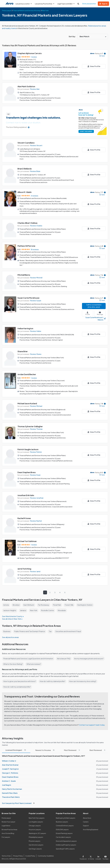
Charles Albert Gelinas (27, 223)
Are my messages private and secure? (89, 659)
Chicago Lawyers (35, 826)
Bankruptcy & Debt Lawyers (66, 818)
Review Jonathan (37, 498)
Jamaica (23, 610)
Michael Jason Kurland (27, 403)
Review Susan (36, 301)
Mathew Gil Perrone (26, 246)
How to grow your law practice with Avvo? (20, 681)
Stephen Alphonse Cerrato (30, 53)
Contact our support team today (92, 725)
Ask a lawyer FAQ (64, 659)
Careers (86, 822)
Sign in (103, 4)
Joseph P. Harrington (10, 769)
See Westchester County (12, 616)
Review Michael (36, 406)
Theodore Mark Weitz (11, 797)
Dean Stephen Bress (27, 472)
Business (7, 631)
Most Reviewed (73, 750)
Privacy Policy (18, 856)
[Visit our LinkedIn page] (98, 857)
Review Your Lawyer (8, 822)
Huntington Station (85, 605)
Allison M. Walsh (25, 192)
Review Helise (36, 331)
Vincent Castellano (26, 143)
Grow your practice (89, 4)
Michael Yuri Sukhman (27, 541)
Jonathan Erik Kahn (26, 495)
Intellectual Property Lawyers (66, 845)
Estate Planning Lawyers (64, 833)
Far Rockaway (44, 605)
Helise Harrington (25, 328)
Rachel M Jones (24, 518)
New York (34, 610)
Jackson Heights (10, 610)
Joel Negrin (7, 785)
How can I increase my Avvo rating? (83, 681)
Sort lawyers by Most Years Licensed (18, 803)
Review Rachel (36, 521)
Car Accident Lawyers (63, 837)
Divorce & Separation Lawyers (66, 841)
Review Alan (35, 89)
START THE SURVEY (86, 131)
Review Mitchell (36, 278)
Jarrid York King (24, 569)
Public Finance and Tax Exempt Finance (30, 631)
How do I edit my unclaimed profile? (17, 687)
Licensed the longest (16, 750)
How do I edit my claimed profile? (52, 681)
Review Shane (36, 354)
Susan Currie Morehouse (28, 298)
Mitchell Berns (24, 275)
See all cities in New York (12, 619)
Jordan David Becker (27, 374)
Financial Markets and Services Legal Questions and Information (28, 659)
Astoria (6, 605)
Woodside (62, 610)
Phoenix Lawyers (35, 841)
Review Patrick (36, 452)
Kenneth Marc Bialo (10, 793)
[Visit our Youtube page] (105, 857)
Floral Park (57, 605)
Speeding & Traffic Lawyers (65, 849)
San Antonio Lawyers (36, 845)
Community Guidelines (46, 856)
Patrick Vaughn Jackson (28, 449)
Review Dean (35, 475)
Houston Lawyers (35, 829)
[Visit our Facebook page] (84, 857)
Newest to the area (45, 750)
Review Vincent (36, 145)
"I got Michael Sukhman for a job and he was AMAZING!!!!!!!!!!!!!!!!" (47, 558)
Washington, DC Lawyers (37, 833)
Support (86, 826)
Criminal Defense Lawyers (65, 826)
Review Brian (35, 171)
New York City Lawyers (37, 818)
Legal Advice (6, 826)
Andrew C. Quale (9, 781)
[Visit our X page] (91, 857)
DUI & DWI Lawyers (62, 829)
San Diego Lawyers (35, 849)
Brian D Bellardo (25, 169)
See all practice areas (10, 637)
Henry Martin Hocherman (12, 789)
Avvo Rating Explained (91, 829)
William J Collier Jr (9, 761)
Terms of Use (6, 856)
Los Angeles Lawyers (36, 822)
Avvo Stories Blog (8, 833)
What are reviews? (34, 664)
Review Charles (36, 226)
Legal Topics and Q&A (66, 4)
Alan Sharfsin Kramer (10, 765)
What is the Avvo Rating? (13, 664)
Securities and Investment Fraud (68, 631)
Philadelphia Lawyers (36, 837)
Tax (50, 631)
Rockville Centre (47, 610)
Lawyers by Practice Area (45, 4)
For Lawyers (6, 837)
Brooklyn (16, 605)
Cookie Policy (30, 856)
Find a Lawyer (6, 818)
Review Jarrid (35, 571)
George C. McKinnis (10, 773)
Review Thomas (36, 429)
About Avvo (87, 818)
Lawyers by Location (24, 4)
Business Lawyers (62, 822)
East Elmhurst (29, 605)
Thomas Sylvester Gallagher (30, 426)
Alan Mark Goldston (26, 86)
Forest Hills (69, 605)
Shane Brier (23, 351)
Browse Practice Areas (9, 829)
